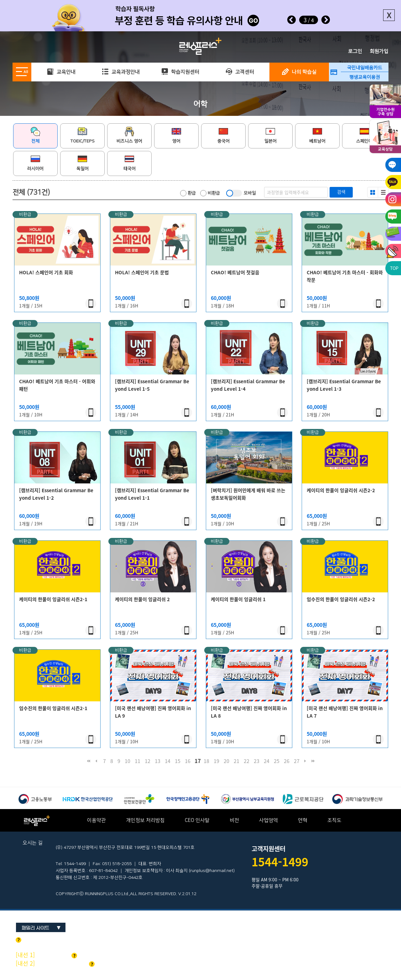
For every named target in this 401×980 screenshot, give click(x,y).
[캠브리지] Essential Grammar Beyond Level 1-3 (344, 385)
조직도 (334, 820)
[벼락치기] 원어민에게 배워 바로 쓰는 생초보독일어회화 (248, 494)
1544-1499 (280, 862)
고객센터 (240, 72)
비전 (234, 820)
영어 (176, 135)
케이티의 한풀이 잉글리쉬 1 (238, 599)
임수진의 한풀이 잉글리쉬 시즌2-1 (53, 708)
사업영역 (268, 820)
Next (325, 20)
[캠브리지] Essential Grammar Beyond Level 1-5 (152, 385)
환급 (188, 193)
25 (277, 761)
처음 (89, 764)
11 (138, 761)
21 (237, 761)
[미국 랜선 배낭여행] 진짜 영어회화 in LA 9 (153, 712)
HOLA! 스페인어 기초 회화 (46, 272)
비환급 (210, 193)
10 (128, 761)
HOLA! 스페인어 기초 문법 (142, 272)
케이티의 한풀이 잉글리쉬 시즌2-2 (341, 490)
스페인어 (364, 135)
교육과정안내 (121, 72)
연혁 (303, 820)
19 (216, 761)
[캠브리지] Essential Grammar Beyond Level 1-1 (152, 494)
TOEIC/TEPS (83, 135)
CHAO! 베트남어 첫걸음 (235, 272)
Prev (292, 20)
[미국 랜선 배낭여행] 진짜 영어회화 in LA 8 (249, 712)
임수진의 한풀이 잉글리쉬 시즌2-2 (341, 599)
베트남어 (317, 135)
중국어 (224, 135)
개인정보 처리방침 (145, 820)
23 (257, 761)
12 (148, 761)
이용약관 (96, 820)
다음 (305, 764)
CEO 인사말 (197, 820)
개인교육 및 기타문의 (55, 963)
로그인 (355, 51)
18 (206, 761)
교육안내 (61, 72)
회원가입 (379, 51)
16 (188, 761)
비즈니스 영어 (129, 135)
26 (287, 761)
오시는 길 (33, 843)
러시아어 (35, 163)
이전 (96, 764)
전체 (35, 135)
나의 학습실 (299, 72)
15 (178, 761)
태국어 (130, 163)
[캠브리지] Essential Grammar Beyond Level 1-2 (56, 494)
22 (247, 761)
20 (227, 761)
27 (297, 761)
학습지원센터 (180, 72)
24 (267, 761)
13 (158, 761)
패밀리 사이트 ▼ (41, 928)
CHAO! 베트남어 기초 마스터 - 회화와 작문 (345, 276)
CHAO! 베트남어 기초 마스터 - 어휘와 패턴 (57, 385)
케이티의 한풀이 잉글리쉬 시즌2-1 (53, 599)
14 (168, 761)
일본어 (271, 135)
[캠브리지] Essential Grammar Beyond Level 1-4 (248, 385)
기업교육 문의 (46, 955)
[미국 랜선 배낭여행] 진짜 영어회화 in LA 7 (345, 712)
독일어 (83, 163)
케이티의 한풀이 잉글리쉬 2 (142, 599)
